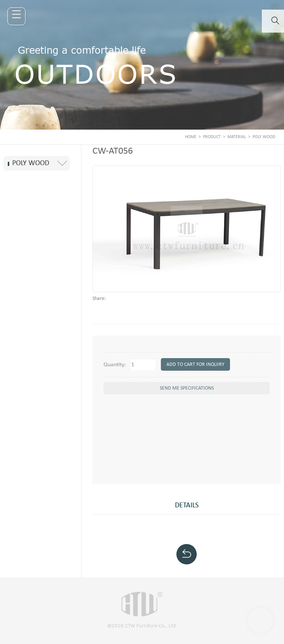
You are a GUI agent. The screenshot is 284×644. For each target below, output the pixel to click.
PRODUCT (212, 137)
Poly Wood (264, 137)
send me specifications (187, 388)
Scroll (260, 620)
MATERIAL (237, 137)
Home (191, 137)
